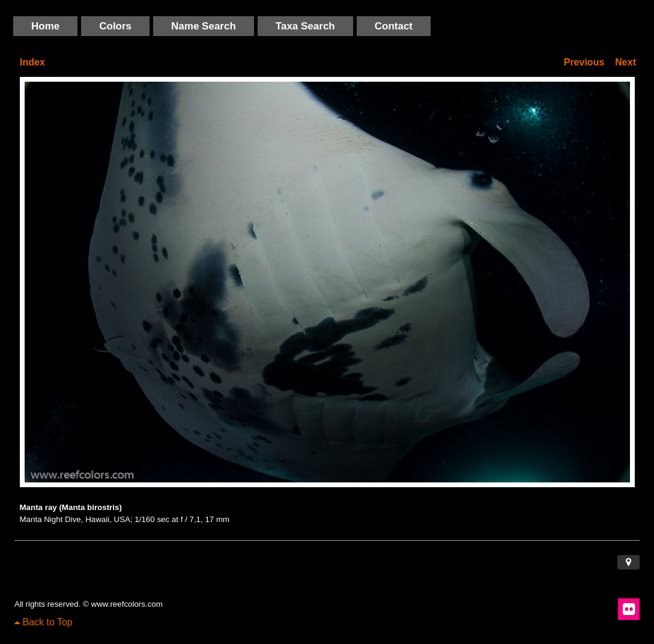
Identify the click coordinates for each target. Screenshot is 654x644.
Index (32, 62)
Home (45, 26)
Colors (115, 26)
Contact (394, 26)
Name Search (204, 26)
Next (625, 62)
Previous (584, 62)
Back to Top (44, 622)
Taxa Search (305, 26)
